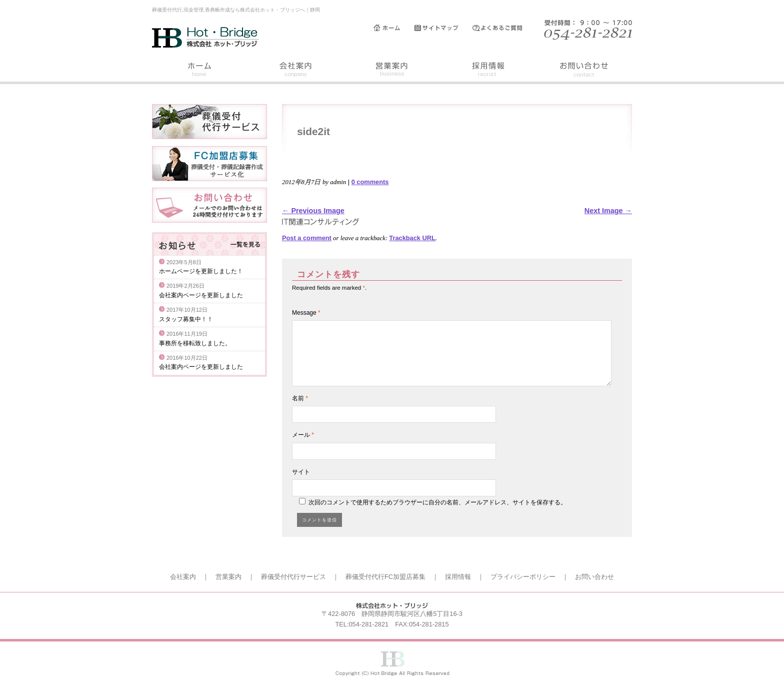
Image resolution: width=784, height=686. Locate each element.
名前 (300, 398)
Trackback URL (412, 238)
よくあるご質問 (502, 28)
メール (303, 435)
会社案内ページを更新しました (201, 295)
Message (306, 313)
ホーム (394, 28)
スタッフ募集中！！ (186, 319)
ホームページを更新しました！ (201, 271)
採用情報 (488, 71)
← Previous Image (313, 211)
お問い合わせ (584, 71)
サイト (301, 472)
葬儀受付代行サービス (293, 577)
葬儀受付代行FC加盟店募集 (385, 577)
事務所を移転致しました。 (195, 343)
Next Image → (608, 211)
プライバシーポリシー (523, 577)
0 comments (370, 182)
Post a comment (307, 238)
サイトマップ (443, 28)
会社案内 (296, 71)
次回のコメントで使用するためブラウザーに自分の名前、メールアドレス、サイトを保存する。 (437, 502)
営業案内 (392, 71)
